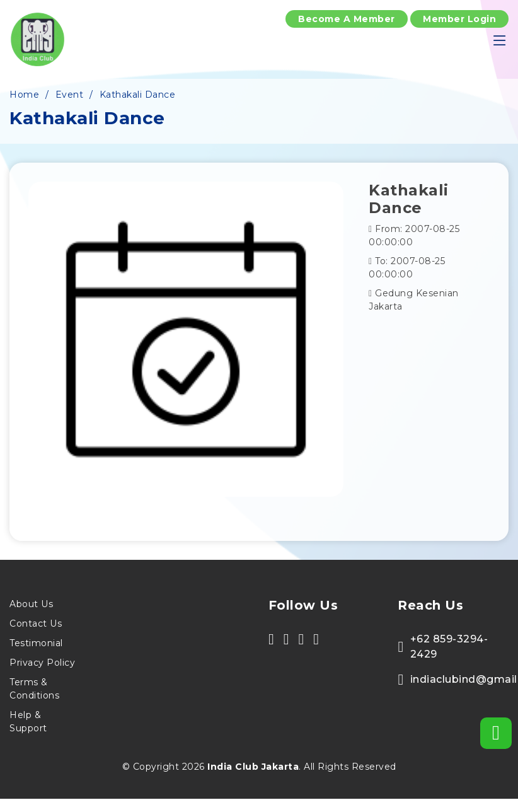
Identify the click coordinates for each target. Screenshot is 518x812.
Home (24, 95)
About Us (31, 604)
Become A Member (347, 19)
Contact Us (36, 623)
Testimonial (36, 643)
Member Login (459, 19)
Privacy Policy (42, 663)
